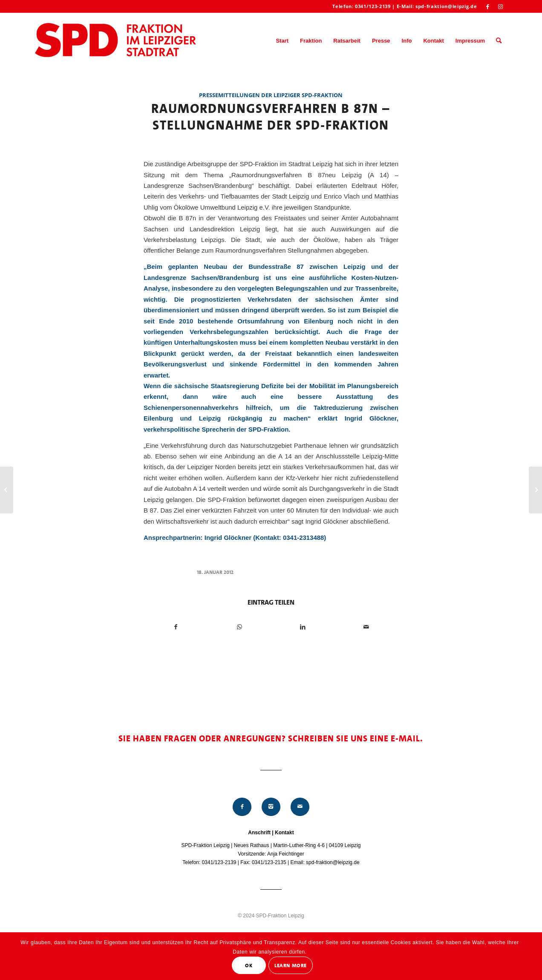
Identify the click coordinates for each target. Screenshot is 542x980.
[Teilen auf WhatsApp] (239, 627)
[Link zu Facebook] (488, 6)
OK (249, 966)
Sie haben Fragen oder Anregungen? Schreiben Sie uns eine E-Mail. (271, 738)
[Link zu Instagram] (501, 6)
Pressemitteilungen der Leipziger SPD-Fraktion (271, 95)
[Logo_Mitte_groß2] (116, 41)
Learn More (291, 966)
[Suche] (499, 41)
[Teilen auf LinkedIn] (303, 627)
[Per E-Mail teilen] (366, 627)
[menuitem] (282, 41)
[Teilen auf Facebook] (176, 627)
